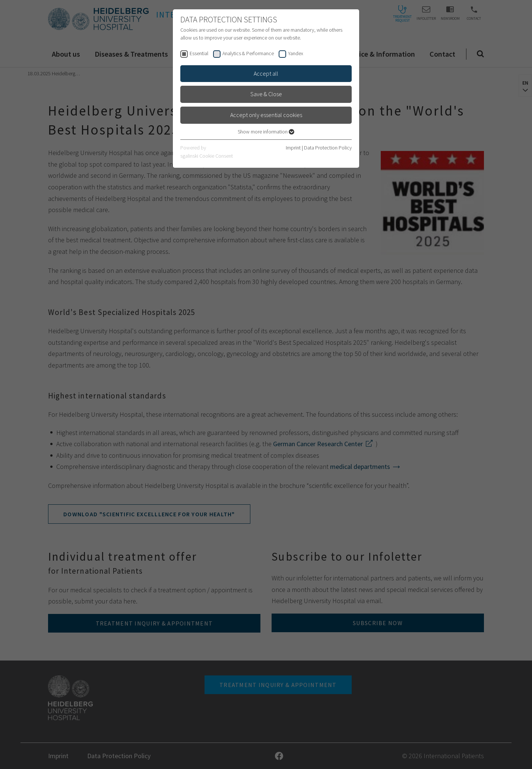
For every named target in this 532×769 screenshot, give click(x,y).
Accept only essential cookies (266, 115)
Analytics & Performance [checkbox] (248, 53)
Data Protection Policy (328, 148)
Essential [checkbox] (199, 53)
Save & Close (266, 94)
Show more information (266, 132)
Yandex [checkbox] (296, 53)
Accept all (266, 73)
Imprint (293, 148)
